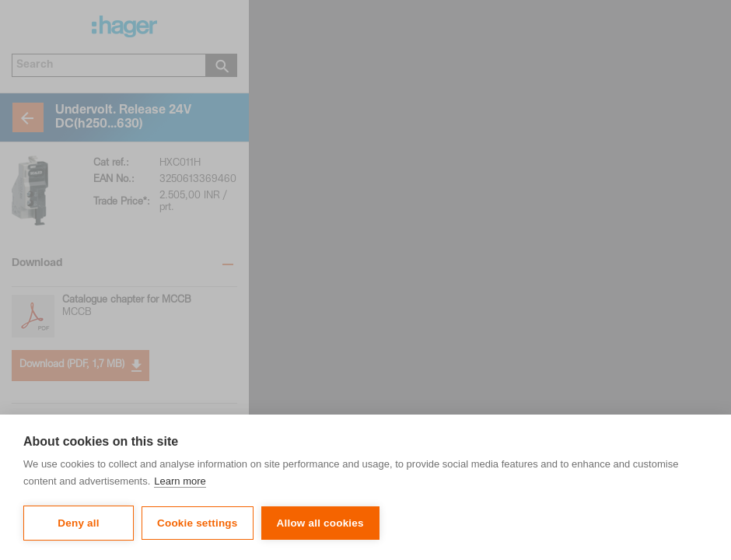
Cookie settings (198, 523)
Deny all (78, 523)
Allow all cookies (320, 523)
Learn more (180, 481)
